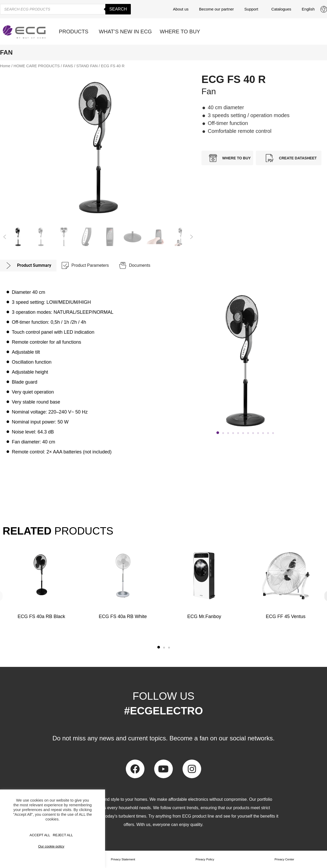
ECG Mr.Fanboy (204, 616)
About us (181, 9)
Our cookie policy (51, 846)
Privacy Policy (205, 859)
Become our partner (217, 9)
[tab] (28, 266)
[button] (5, 237)
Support (253, 9)
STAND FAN (87, 66)
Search (118, 9)
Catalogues (281, 9)
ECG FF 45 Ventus (286, 616)
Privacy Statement (123, 859)
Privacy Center (284, 859)
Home (5, 66)
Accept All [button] (40, 835)
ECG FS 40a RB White (123, 616)
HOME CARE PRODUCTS (37, 66)
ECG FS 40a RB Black (41, 616)
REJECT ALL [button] (63, 835)
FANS (68, 66)
